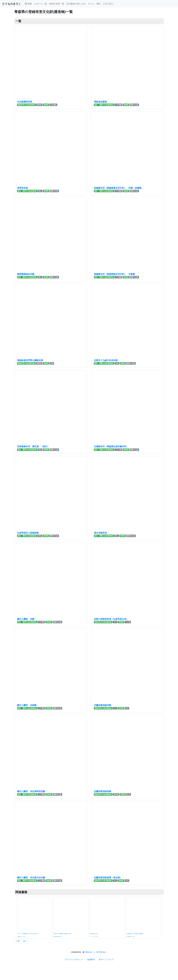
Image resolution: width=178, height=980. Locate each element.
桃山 (40, 191)
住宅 (127, 708)
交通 (52, 363)
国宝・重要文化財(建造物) (104, 105)
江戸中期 (118, 450)
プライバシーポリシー (74, 959)
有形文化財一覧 (57, 4)
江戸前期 (118, 105)
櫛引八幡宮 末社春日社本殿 (31, 878)
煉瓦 (99, 4)
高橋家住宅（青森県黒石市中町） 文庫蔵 (114, 274)
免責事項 (91, 959)
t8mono (87, 952)
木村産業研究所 (25, 102)
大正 (115, 622)
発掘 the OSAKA (94, 934)
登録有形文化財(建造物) (26, 105)
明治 (117, 363)
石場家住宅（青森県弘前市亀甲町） (111, 447)
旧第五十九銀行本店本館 (106, 360)
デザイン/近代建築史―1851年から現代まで (28, 934)
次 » (25, 941)
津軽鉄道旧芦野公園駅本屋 (30, 360)
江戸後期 (118, 191)
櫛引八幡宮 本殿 (26, 619)
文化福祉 (53, 105)
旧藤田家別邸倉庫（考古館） (108, 878)
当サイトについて (106, 959)
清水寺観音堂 (100, 533)
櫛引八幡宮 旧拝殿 (27, 705)
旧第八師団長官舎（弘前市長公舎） (111, 619)
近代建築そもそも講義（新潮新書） (135, 934)
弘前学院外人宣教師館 (28, 533)
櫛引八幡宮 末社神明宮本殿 (31, 791)
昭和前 (39, 105)
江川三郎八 (108, 4)
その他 (128, 622)
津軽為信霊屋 (100, 102)
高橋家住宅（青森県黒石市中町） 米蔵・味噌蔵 (118, 188)
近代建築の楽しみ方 (76, 4)
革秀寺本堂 (23, 188)
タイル (91, 4)
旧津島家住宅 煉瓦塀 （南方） (33, 447)
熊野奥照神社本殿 (26, 274)
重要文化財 (134, 105)
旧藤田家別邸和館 (103, 791)
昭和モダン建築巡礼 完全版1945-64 (62, 934)
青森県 (46, 105)
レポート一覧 (40, 4)
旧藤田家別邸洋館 (103, 705)
